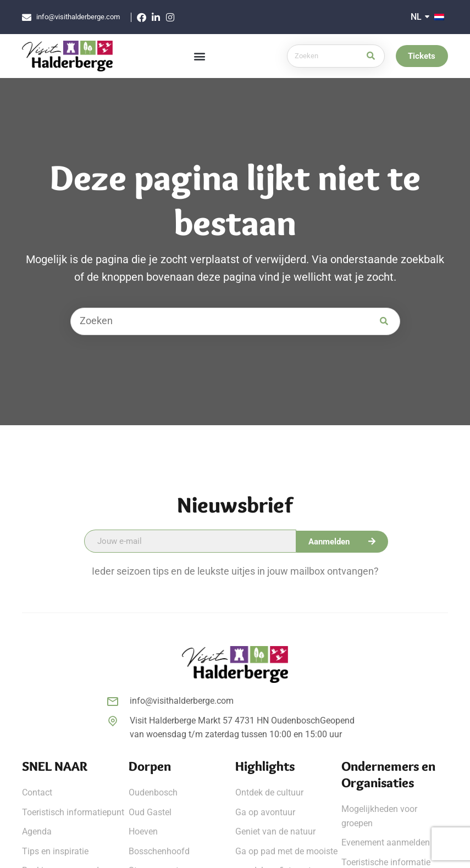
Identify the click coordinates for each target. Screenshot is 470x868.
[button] (200, 56)
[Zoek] (369, 56)
